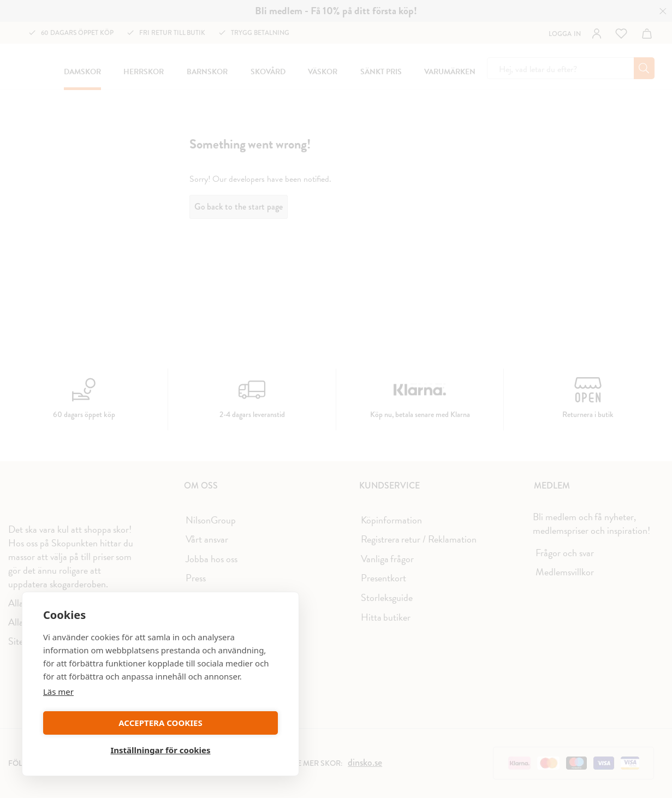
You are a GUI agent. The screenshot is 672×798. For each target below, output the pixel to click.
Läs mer (58, 715)
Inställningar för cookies (221, 747)
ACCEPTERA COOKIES (100, 747)
